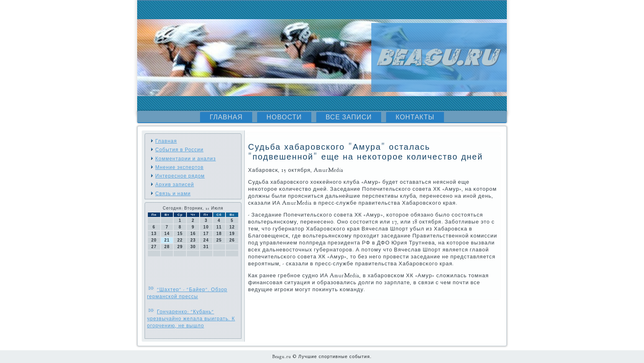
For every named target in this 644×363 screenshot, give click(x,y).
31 (206, 247)
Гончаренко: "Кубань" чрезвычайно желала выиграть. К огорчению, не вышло (191, 319)
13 (154, 234)
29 (180, 247)
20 (154, 240)
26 (232, 240)
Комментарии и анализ (185, 159)
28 (167, 247)
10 (206, 227)
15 (180, 234)
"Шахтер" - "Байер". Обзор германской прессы (187, 293)
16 (193, 234)
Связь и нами (173, 194)
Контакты (415, 117)
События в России (179, 150)
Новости (284, 117)
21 (167, 240)
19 (232, 234)
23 (193, 240)
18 (219, 234)
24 (206, 240)
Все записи (349, 117)
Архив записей (175, 185)
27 (154, 247)
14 (167, 234)
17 (206, 234)
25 (219, 240)
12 (232, 227)
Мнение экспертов (179, 167)
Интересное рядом (180, 176)
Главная (226, 117)
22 (180, 240)
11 (219, 227)
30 (193, 247)
